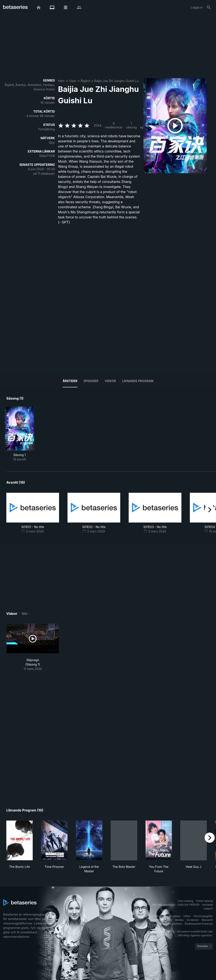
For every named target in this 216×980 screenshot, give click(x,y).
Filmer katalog (204, 901)
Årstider (70, 381)
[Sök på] (209, 7)
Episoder (91, 381)
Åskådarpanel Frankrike (199, 924)
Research (207, 920)
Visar (73, 81)
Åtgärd (85, 81)
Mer (25, 614)
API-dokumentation (164, 905)
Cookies (176, 916)
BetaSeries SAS (163, 920)
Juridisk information (156, 916)
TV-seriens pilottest (170, 924)
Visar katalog (185, 901)
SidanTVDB (47, 156)
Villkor (187, 916)
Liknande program (138, 381)
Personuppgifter (203, 916)
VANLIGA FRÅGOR (189, 905)
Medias (179, 920)
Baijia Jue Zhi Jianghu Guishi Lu (116, 81)
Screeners (193, 920)
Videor (110, 381)
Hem (61, 81)
